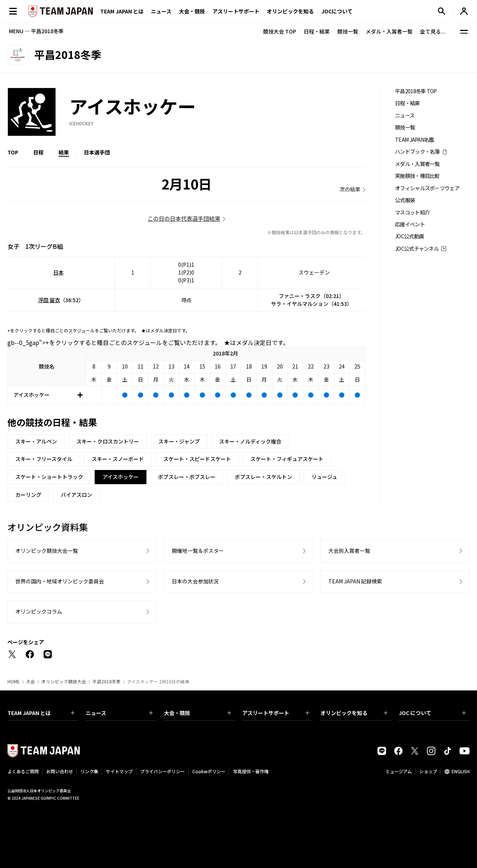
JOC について (432, 713)
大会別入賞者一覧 (349, 551)
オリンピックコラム (39, 611)
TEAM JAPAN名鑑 (415, 140)
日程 (38, 152)
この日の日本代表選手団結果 (184, 218)
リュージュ (324, 477)
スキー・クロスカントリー (108, 441)
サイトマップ (119, 771)
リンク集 (89, 771)
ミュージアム (399, 771)
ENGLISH (461, 771)
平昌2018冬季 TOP (416, 91)
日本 (59, 272)
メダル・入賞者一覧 (389, 31)
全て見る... (433, 31)
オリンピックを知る (290, 11)
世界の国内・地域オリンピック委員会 (60, 581)
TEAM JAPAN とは (41, 713)
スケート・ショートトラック (49, 477)
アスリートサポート (236, 11)
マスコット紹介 (412, 212)
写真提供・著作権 (251, 771)
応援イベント (410, 224)
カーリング (28, 495)
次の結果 (350, 189)
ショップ (428, 771)
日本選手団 (97, 152)
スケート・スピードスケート (197, 459)
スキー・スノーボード (118, 459)
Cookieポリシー (209, 771)
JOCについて (337, 11)
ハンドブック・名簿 (417, 152)
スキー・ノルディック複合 (250, 441)
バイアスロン (76, 495)
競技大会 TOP (280, 31)
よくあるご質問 (23, 771)
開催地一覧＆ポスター (198, 551)
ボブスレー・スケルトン (263, 477)
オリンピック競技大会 (64, 681)
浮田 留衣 (49, 300)
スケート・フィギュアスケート (287, 459)
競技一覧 (348, 31)
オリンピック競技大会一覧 (47, 551)
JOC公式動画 (409, 236)
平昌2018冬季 (107, 681)
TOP (13, 152)
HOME (14, 681)
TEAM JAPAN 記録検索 (355, 581)
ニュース (161, 11)
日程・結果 (317, 31)
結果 (64, 152)
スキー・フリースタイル (44, 459)
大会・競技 (198, 713)
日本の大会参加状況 (195, 581)
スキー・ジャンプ (179, 441)
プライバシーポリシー (162, 771)
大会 (31, 681)
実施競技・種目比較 (417, 176)
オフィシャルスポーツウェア (427, 188)
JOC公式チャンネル (417, 249)
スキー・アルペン (36, 441)
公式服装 (405, 200)
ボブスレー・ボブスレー (187, 477)
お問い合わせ (60, 771)
